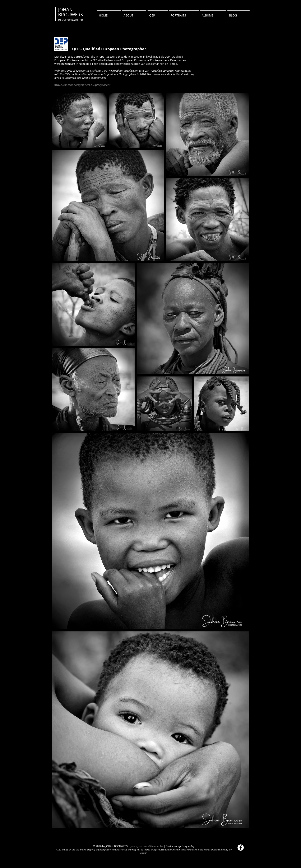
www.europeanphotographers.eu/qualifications (82, 85)
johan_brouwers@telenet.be (147, 846)
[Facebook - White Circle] (241, 848)
